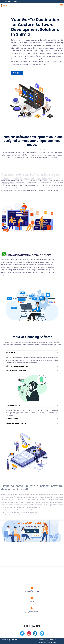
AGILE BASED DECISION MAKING (17, 423)
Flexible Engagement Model (16, 371)
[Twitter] (22, 634)
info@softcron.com (32, 591)
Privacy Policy (43, 640)
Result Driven (11, 353)
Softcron (14, 640)
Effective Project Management (17, 366)
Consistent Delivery (13, 405)
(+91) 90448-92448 (32, 612)
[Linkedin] (35, 634)
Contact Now (32, 531)
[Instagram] (29, 634)
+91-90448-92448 (11, 2)
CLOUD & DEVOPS (12, 419)
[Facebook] (42, 634)
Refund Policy (53, 642)
